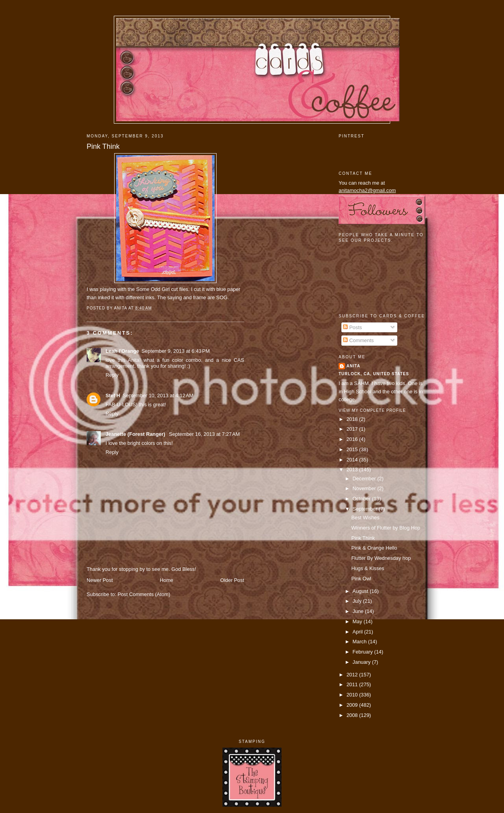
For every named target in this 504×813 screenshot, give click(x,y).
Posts (352, 327)
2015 (353, 449)
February (363, 652)
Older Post (232, 580)
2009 (353, 705)
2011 (353, 684)
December (365, 479)
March (360, 642)
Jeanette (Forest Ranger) (136, 434)
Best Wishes (365, 518)
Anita (353, 366)
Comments (358, 340)
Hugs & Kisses (368, 568)
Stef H (113, 395)
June (359, 611)
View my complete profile (372, 410)
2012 (353, 675)
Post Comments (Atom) (144, 594)
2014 (353, 460)
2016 (353, 439)
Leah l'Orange (122, 351)
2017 (353, 429)
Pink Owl (361, 579)
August (361, 591)
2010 (353, 695)
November (365, 488)
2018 (353, 419)
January (362, 662)
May (358, 621)
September (365, 509)
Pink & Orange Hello (374, 548)
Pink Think (103, 146)
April (358, 632)
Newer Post (100, 580)
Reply (112, 375)
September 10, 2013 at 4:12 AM (158, 395)
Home (167, 580)
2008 (353, 715)
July (358, 601)
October (362, 499)
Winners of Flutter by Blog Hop (386, 528)
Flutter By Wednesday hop (381, 558)
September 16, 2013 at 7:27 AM (204, 434)
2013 (353, 469)
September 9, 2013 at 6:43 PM (175, 351)
